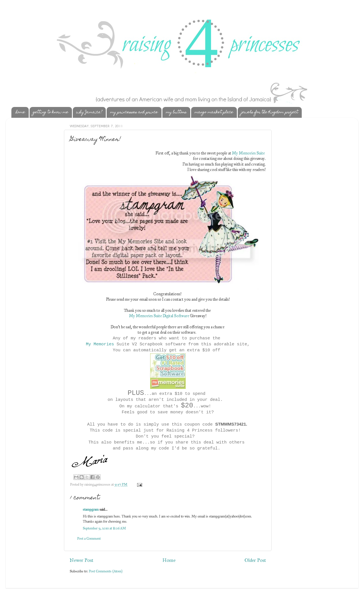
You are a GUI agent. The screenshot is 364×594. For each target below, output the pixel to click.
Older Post (255, 560)
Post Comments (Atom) (106, 571)
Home (169, 560)
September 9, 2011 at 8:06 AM (104, 528)
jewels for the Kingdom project (270, 112)
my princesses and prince (134, 112)
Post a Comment (89, 538)
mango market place (214, 112)
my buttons (176, 112)
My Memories (100, 344)
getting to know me (51, 112)
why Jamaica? (89, 112)
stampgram (91, 509)
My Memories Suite (248, 153)
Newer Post (81, 560)
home (20, 112)
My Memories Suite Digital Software (159, 316)
